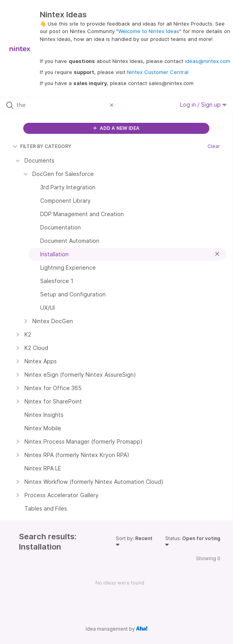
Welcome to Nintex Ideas (149, 31)
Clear (214, 146)
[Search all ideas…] (61, 105)
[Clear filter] (113, 105)
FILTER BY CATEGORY (42, 146)
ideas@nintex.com (208, 61)
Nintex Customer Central (158, 72)
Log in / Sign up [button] (203, 105)
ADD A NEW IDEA (116, 128)
